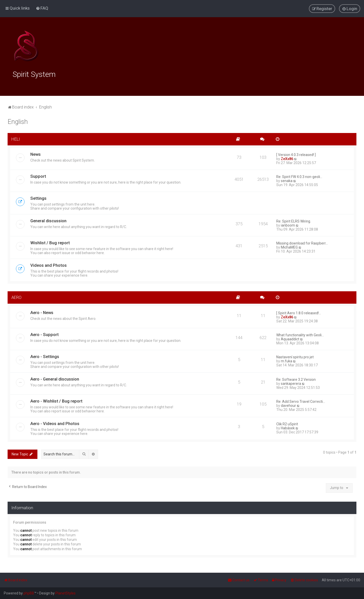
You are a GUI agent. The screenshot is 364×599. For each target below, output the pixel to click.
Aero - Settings (45, 355)
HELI (16, 138)
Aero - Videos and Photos (55, 422)
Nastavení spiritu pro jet (295, 356)
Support (38, 175)
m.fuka (287, 360)
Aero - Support (44, 333)
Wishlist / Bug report (50, 241)
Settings (38, 197)
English (18, 120)
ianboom (288, 224)
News (36, 153)
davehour (288, 404)
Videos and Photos (49, 264)
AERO (16, 296)
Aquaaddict (290, 338)
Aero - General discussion (55, 378)
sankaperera (291, 382)
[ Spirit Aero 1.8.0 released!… (299, 312)
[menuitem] (42, 8)
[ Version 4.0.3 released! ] (296, 153)
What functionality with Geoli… (300, 334)
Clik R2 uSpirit (287, 423)
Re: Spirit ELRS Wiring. (294, 220)
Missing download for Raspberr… (302, 242)
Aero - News (42, 311)
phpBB (29, 593)
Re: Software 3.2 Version (296, 378)
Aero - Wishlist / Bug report (56, 400)
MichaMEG (289, 246)
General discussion (48, 219)
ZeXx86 (287, 158)
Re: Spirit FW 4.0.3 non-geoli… (299, 175)
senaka (287, 180)
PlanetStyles (65, 593)
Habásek (288, 427)
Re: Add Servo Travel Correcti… (301, 400)
